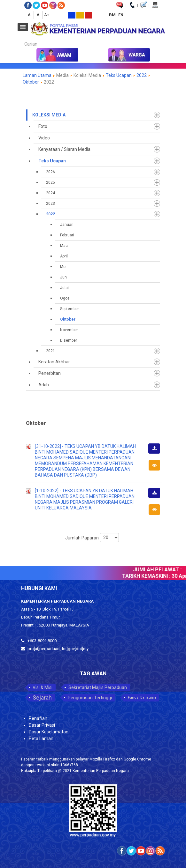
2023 (50, 204)
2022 (142, 75)
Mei (63, 267)
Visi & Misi (43, 687)
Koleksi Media (49, 115)
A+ (47, 15)
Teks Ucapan (119, 75)
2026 (50, 172)
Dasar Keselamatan (49, 732)
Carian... (21, 38)
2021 (50, 351)
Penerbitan (50, 373)
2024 (50, 193)
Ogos (65, 298)
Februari (67, 235)
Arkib (44, 385)
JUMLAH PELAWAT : (160, 570)
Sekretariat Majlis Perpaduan (98, 687)
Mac (64, 246)
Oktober (31, 82)
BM (113, 15)
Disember (69, 340)
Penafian (38, 718)
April (64, 256)
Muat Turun (156, 453)
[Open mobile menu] (23, 27)
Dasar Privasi (42, 725)
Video (44, 138)
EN (121, 15)
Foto (43, 126)
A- (30, 15)
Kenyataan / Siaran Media (64, 149)
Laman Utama (37, 75)
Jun (63, 277)
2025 (50, 182)
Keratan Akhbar (54, 362)
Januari (67, 225)
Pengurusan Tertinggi (90, 698)
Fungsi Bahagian (142, 697)
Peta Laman (41, 738)
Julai (64, 288)
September (70, 309)
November (69, 330)
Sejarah (42, 697)
